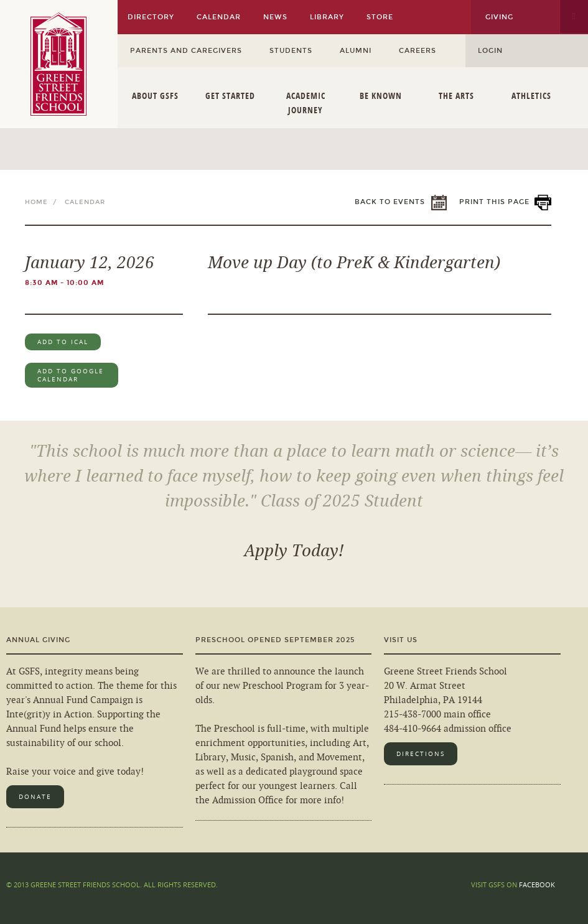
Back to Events (390, 202)
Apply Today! (294, 551)
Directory (151, 17)
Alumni (356, 51)
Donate (35, 797)
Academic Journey (306, 103)
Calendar (219, 17)
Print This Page (494, 202)
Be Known (381, 96)
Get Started (230, 96)
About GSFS (155, 96)
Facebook (537, 884)
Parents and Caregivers (186, 51)
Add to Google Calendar (71, 375)
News (275, 17)
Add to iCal (63, 342)
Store (380, 17)
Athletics (531, 96)
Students (291, 51)
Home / (44, 202)
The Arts (456, 96)
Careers (418, 51)
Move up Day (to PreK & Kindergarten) (354, 263)
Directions (421, 754)
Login (490, 51)
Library (327, 17)
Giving (499, 17)
